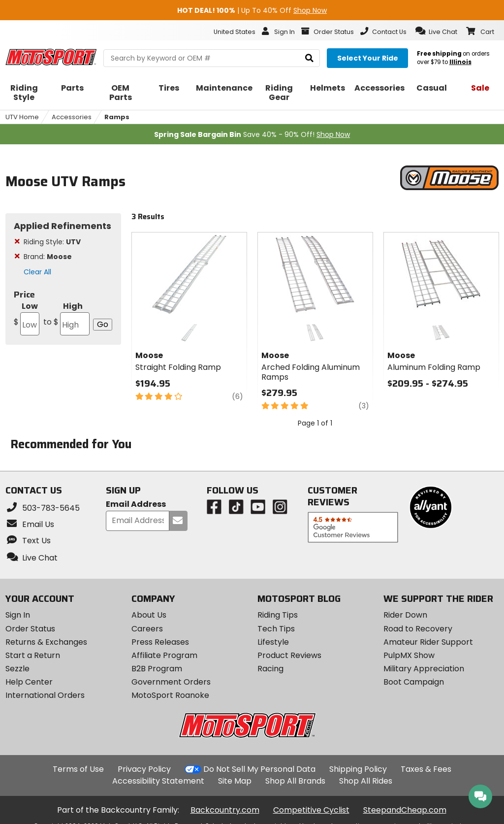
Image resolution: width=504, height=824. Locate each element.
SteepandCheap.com (405, 810)
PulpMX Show (409, 655)
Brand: (48, 257)
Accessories (72, 117)
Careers (147, 629)
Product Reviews (289, 655)
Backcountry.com (225, 810)
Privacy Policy (144, 769)
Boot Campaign (414, 682)
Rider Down (405, 615)
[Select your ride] (367, 58)
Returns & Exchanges (46, 642)
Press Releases (160, 642)
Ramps (117, 117)
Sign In (18, 615)
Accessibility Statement (158, 781)
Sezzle (17, 669)
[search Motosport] (212, 58)
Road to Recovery (418, 629)
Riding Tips (278, 615)
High (66, 318)
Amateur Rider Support (428, 642)
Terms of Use (78, 769)
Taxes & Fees (426, 769)
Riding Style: (52, 242)
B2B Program (157, 669)
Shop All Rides (366, 781)
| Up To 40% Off (252, 10)
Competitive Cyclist (311, 810)
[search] (309, 58)
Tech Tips (276, 629)
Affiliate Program (164, 655)
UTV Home (22, 117)
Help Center (29, 682)
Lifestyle (273, 642)
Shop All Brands (295, 781)
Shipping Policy (358, 769)
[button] (436, 31)
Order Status (30, 629)
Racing (270, 669)
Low (27, 318)
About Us (149, 615)
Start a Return (33, 655)
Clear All (37, 272)
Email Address (136, 505)
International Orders (45, 695)
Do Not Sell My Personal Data (259, 769)
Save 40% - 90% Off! (252, 134)
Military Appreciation (424, 669)
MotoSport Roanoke (170, 695)
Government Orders (171, 682)
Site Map (235, 781)
